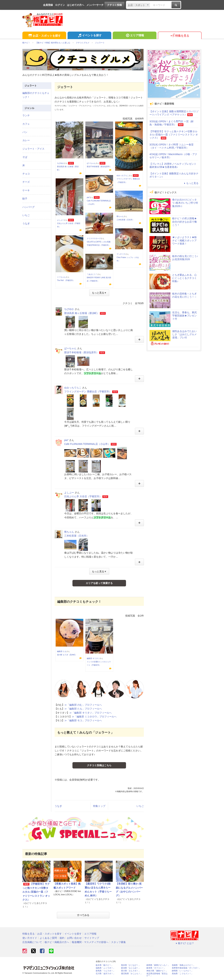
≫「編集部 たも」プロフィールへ (83, 709)
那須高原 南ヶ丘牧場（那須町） (82, 313)
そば (25, 157)
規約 (62, 938)
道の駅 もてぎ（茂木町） (67, 655)
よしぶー (61, 220)
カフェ (26, 124)
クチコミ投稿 (114, 5)
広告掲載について (32, 942)
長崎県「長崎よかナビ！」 (183, 965)
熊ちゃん (120, 216)
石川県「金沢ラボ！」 (105, 974)
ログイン (60, 5)
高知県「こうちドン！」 (182, 974)
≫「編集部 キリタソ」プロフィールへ (90, 713)
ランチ (26, 115)
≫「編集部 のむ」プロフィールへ (83, 705)
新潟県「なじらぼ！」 (131, 968)
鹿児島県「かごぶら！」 (132, 974)
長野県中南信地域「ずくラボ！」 (186, 968)
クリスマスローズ (94, 238)
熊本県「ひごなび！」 (131, 965)
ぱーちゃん (91, 163)
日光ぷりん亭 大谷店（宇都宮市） (83, 496)
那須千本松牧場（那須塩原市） (99, 167)
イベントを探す (89, 36)
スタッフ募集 (118, 942)
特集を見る (180, 36)
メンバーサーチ (95, 5)
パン (25, 132)
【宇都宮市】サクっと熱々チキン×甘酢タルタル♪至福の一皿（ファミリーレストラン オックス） (36, 892)
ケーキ (26, 190)
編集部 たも (62, 651)
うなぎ (58, 806)
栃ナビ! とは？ (184, 943)
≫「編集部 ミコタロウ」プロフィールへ (94, 717)
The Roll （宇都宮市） (66, 280)
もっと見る (191, 183)
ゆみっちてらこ (123, 175)
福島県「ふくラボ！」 (105, 968)
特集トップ (99, 806)
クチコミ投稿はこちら (99, 765)
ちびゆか (61, 163)
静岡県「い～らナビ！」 (182, 971)
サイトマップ (92, 938)
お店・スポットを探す (44, 36)
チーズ (26, 182)
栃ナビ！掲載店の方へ (57, 942)
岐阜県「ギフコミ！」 (156, 968)
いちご (140, 806)
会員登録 (48, 5)
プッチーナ (121, 254)
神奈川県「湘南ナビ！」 (157, 971)
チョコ (26, 174)
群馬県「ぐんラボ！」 (105, 971)
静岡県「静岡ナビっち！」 (158, 965)
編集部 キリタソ (93, 658)
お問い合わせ (74, 938)
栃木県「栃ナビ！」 (104, 965)
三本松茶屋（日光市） (125, 220)
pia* (88, 197)
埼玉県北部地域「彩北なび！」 (157, 975)
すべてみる (83, 915)
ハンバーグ (29, 207)
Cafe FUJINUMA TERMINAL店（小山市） (87, 444)
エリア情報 (134, 36)
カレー (26, 140)
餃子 (25, 199)
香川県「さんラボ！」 (131, 971)
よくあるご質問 (48, 938)
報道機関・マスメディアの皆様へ (90, 942)
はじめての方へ (76, 5)
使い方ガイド (30, 938)
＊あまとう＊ (92, 274)
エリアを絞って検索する (99, 583)
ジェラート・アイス (33, 149)
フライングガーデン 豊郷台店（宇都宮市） (88, 392)
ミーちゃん (61, 277)
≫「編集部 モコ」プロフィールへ (83, 720)
